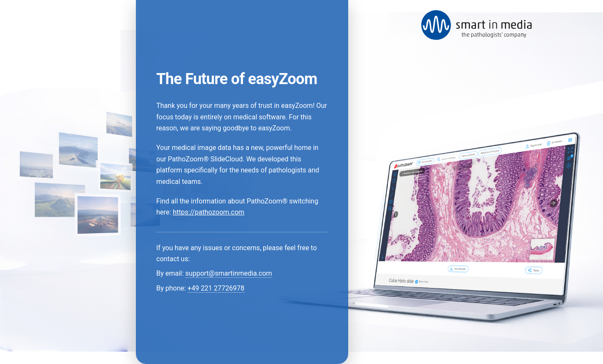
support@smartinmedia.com (228, 273)
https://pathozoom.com (209, 212)
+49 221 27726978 (216, 288)
